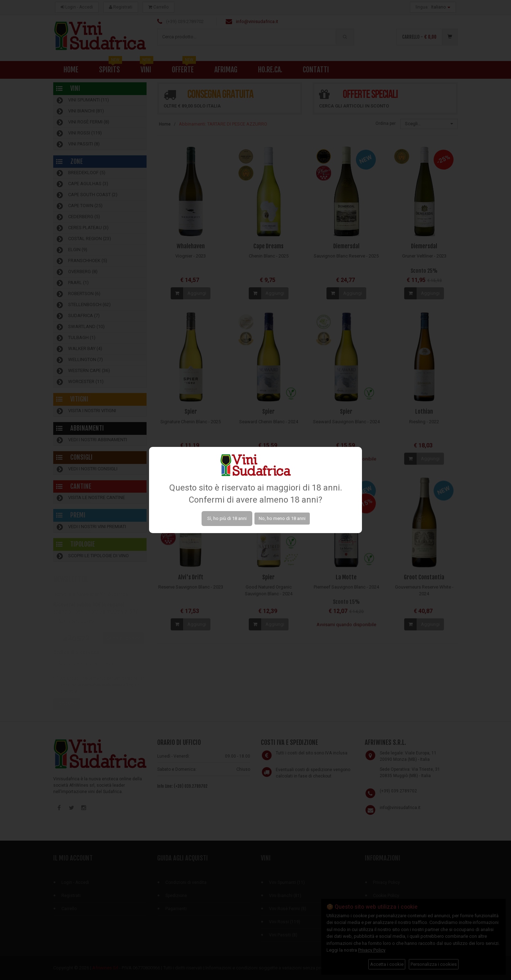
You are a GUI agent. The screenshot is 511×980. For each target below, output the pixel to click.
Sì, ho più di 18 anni (227, 518)
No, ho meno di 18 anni (282, 518)
